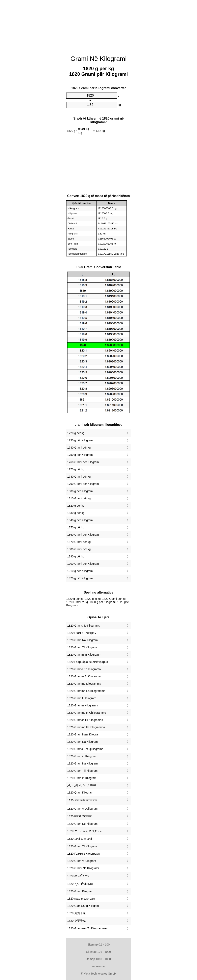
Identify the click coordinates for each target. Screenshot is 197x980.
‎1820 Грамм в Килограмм (84, 854)
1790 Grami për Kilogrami (83, 484)
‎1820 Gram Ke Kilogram (82, 824)
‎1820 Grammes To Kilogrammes (87, 928)
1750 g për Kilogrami (80, 455)
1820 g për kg (76, 506)
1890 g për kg (76, 556)
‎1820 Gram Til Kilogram (82, 647)
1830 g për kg (76, 513)
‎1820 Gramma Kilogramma (84, 684)
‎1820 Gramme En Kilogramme (86, 691)
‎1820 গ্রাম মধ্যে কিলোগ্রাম (82, 800)
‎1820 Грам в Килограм (82, 633)
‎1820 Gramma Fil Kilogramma (86, 727)
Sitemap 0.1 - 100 (99, 945)
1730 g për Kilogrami (80, 440)
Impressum (98, 966)
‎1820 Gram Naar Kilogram (84, 734)
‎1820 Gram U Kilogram (82, 698)
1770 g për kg (76, 469)
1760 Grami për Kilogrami (83, 462)
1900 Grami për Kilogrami (83, 564)
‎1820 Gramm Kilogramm (83, 705)
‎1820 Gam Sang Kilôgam (83, 906)
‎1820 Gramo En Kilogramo (84, 669)
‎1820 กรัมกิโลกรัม (78, 876)
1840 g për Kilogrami (80, 520)
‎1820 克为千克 (76, 913)
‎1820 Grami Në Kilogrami (83, 868)
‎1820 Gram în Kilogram (82, 756)
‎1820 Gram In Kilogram (82, 778)
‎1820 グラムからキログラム (85, 831)
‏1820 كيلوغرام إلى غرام (82, 785)
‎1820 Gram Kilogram (80, 891)
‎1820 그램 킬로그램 (80, 839)
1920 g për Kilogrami (80, 578)
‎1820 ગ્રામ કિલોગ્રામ (80, 884)
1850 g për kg (76, 527)
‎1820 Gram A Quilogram (82, 809)
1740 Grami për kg (79, 448)
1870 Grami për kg (79, 542)
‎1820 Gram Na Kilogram (82, 640)
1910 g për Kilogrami (80, 571)
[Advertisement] (46, 61)
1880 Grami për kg (79, 549)
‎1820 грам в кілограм (81, 899)
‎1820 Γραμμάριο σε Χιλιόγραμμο (88, 662)
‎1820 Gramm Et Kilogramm (84, 676)
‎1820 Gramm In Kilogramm (84, 655)
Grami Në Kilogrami (98, 59)
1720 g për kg (76, 433)
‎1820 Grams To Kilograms (84, 626)
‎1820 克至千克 (76, 921)
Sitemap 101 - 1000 (98, 952)
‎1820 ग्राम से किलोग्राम (79, 816)
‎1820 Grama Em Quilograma (85, 749)
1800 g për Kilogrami (80, 491)
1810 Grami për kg (79, 498)
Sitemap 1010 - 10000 (98, 959)
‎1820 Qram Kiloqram (80, 793)
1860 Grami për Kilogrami (83, 535)
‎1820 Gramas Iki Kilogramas (85, 720)
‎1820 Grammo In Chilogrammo (87, 713)
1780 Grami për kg (79, 477)
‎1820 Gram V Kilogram (82, 861)
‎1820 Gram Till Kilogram (82, 771)
